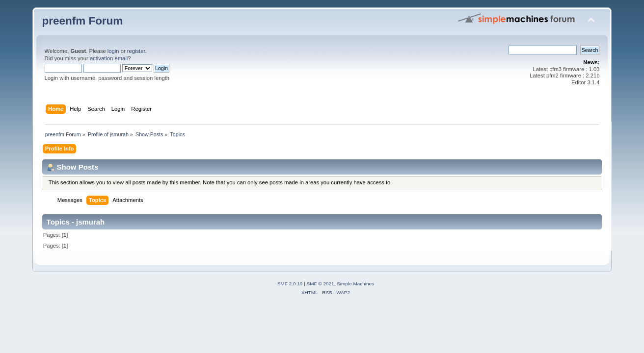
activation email (109, 58)
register (136, 51)
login (113, 51)
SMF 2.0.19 (290, 284)
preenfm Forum (83, 21)
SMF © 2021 (321, 284)
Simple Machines (355, 284)
